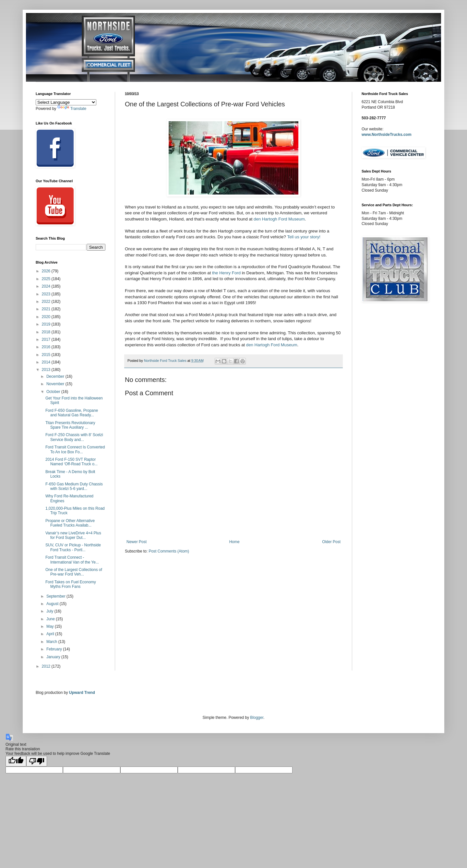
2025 (47, 279)
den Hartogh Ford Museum (279, 219)
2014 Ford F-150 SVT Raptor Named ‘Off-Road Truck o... (72, 462)
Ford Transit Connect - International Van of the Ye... (72, 560)
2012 (47, 666)
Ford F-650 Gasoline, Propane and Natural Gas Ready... (72, 413)
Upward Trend (82, 693)
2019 (47, 324)
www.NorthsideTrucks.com (387, 135)
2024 (47, 286)
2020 (47, 317)
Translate (72, 109)
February (55, 649)
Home (234, 542)
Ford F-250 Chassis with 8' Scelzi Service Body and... (74, 437)
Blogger (257, 718)
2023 (47, 294)
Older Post (331, 542)
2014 (47, 362)
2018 (47, 332)
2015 (47, 355)
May (51, 626)
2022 (47, 302)
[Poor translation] (37, 761)
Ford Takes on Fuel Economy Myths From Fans (71, 584)
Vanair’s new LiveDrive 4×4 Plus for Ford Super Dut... (73, 535)
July (50, 611)
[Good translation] (16, 761)
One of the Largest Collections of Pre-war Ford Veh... (74, 572)
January (54, 657)
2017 (47, 339)
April (51, 634)
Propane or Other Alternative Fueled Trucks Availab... (70, 523)
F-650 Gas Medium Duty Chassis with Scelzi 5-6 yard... (74, 486)
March (52, 642)
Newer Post (137, 542)
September (56, 596)
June (51, 619)
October (54, 392)
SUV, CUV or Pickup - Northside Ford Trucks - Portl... (73, 547)
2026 (47, 271)
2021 (47, 309)
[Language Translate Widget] (66, 102)
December (56, 376)
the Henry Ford (226, 273)
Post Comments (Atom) (169, 551)
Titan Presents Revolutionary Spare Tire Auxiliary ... (70, 425)
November (56, 384)
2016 (47, 347)
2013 (47, 370)
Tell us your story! (304, 237)
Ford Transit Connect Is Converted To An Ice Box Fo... (75, 449)
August (53, 604)
